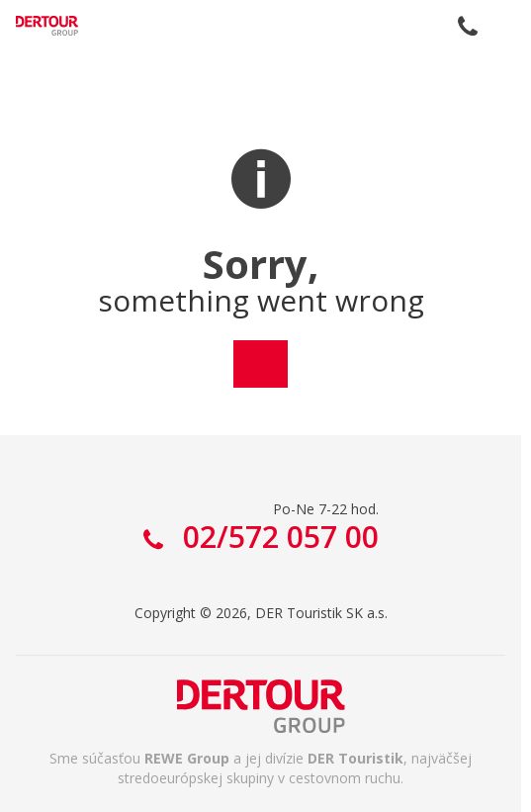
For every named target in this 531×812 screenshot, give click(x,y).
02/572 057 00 (468, 26)
